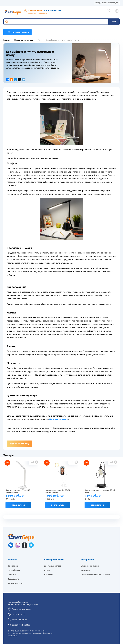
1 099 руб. (61, 497)
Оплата (49, 3)
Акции (59, 3)
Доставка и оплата (53, 566)
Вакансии (49, 575)
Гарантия (12, 575)
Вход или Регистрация (107, 3)
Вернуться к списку (19, 444)
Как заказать (13, 579)
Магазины (8, 3)
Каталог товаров (17, 32)
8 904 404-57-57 (52, 10)
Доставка (37, 3)
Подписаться (18, 505)
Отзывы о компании (90, 566)
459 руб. (101, 497)
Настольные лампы (59, 419)
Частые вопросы (15, 583)
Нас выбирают (14, 570)
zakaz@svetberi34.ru (21, 625)
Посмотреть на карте (21, 609)
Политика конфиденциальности (95, 575)
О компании (23, 3)
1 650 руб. (22, 497)
